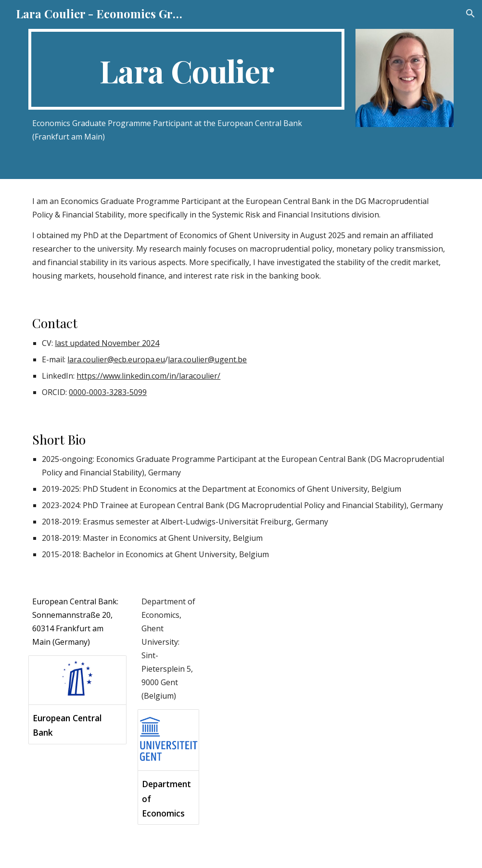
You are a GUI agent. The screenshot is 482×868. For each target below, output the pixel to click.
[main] (186, 69)
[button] (470, 13)
